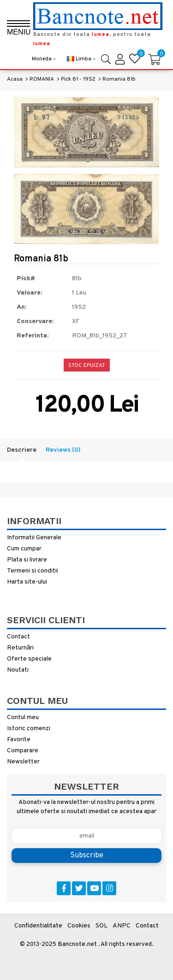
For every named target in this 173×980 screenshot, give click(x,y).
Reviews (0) (63, 450)
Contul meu (23, 717)
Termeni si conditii (33, 571)
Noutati (18, 670)
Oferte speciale (29, 659)
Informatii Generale (34, 538)
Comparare (23, 751)
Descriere (22, 450)
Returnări (20, 648)
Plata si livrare (27, 560)
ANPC (122, 926)
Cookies (79, 926)
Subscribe (87, 856)
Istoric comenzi (29, 729)
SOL (101, 926)
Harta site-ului (27, 582)
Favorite (19, 740)
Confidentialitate (38, 926)
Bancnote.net (77, 944)
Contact (18, 637)
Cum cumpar (24, 549)
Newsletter (23, 762)
